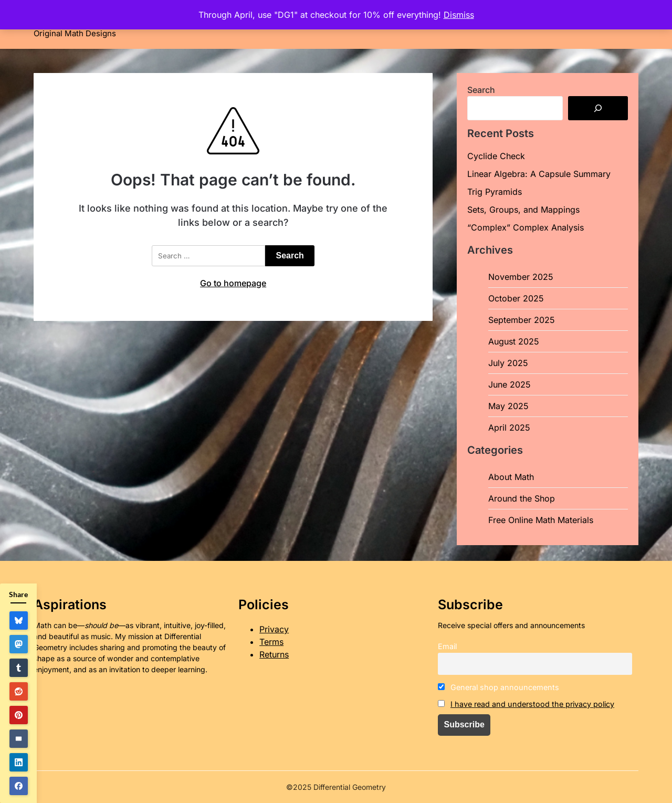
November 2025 (521, 277)
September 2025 (522, 320)
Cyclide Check (496, 156)
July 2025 (508, 363)
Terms (271, 642)
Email (447, 646)
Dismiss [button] (459, 15)
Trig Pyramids (495, 192)
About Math (511, 477)
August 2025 (514, 341)
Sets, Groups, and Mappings (523, 210)
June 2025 (510, 384)
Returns (274, 654)
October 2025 (516, 298)
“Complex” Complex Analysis (526, 227)
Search (481, 90)
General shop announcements (498, 687)
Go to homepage (233, 283)
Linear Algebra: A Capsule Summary (539, 174)
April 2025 (509, 427)
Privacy (274, 629)
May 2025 (508, 406)
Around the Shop (522, 498)
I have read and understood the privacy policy (532, 704)
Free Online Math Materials (541, 520)
